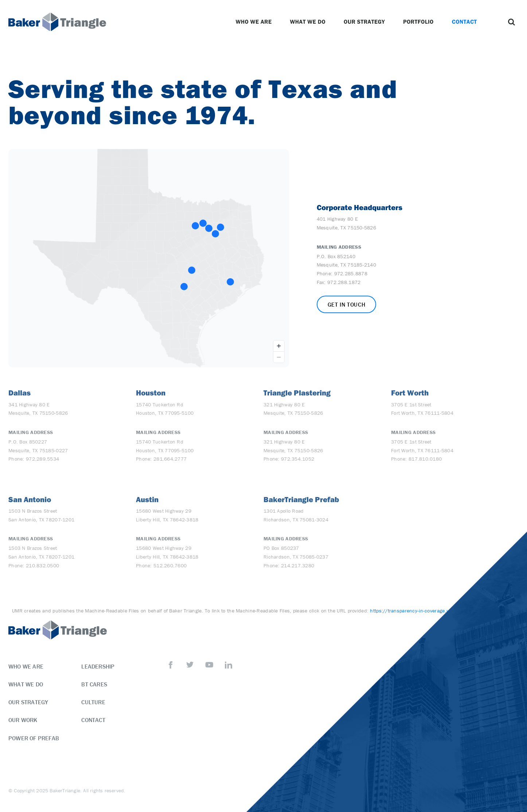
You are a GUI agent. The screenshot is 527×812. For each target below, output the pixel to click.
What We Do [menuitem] (26, 684)
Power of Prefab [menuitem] (34, 738)
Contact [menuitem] (93, 720)
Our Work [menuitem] (23, 720)
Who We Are (255, 22)
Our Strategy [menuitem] (28, 702)
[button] (511, 22)
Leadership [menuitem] (98, 666)
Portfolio (420, 22)
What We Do (309, 22)
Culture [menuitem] (93, 702)
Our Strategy (366, 22)
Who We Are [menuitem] (26, 666)
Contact (466, 22)
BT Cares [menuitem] (94, 684)
